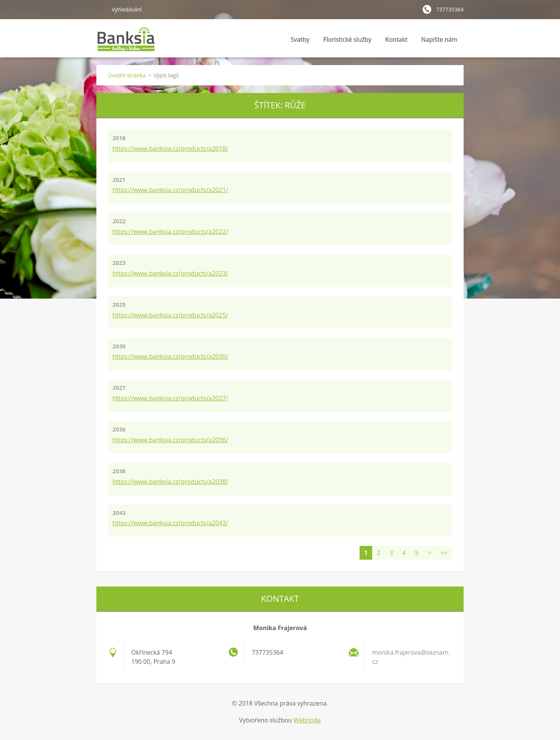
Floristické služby (347, 42)
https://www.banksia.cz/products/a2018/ (170, 149)
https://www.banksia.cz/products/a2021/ (170, 190)
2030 (119, 346)
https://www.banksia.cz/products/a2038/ (170, 482)
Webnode (307, 720)
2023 (119, 263)
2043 (119, 513)
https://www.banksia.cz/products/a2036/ (170, 440)
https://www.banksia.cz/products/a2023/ (170, 273)
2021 (119, 180)
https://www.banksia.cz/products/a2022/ (170, 232)
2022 (119, 221)
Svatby (300, 42)
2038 (119, 471)
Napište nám (439, 39)
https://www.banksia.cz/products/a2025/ (170, 315)
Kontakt (396, 39)
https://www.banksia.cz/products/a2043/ (170, 523)
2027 (119, 387)
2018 (119, 138)
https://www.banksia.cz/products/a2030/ (170, 356)
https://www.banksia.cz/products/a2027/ (170, 398)
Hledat (101, 9)
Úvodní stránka (127, 75)
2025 (119, 304)
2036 (119, 429)
